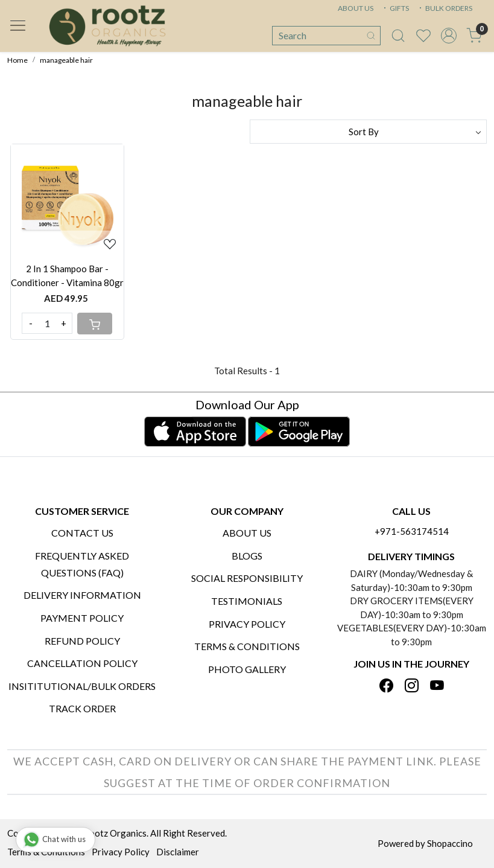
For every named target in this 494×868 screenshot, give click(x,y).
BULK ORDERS (445, 8)
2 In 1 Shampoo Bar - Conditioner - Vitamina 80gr (67, 276)
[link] (398, 36)
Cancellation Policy (82, 663)
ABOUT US (356, 8)
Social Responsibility (247, 578)
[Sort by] (369, 132)
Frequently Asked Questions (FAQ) (82, 564)
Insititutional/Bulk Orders (82, 686)
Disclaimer (178, 852)
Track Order (82, 708)
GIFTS (395, 8)
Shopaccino (450, 843)
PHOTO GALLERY (247, 669)
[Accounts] (449, 36)
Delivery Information (82, 595)
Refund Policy (82, 641)
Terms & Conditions (247, 646)
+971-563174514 (412, 531)
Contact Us (82, 533)
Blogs (247, 556)
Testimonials (247, 601)
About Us (247, 533)
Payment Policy (82, 618)
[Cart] (95, 324)
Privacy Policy (247, 624)
